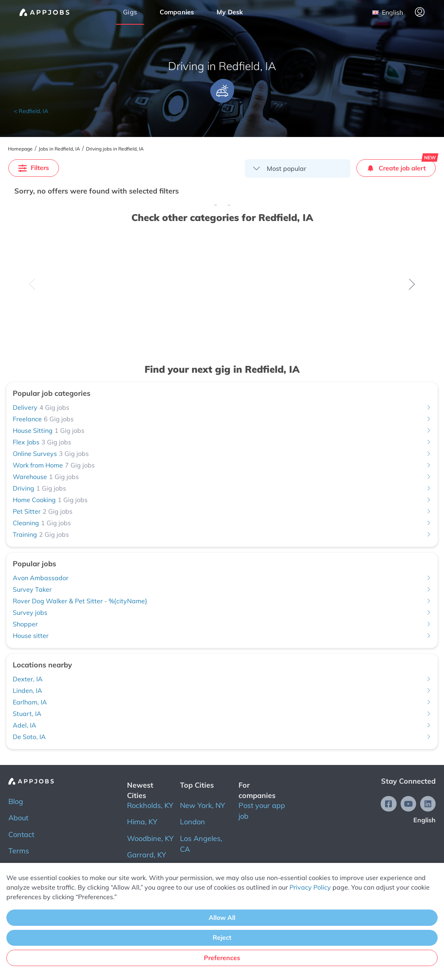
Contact (21, 834)
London (193, 822)
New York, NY (202, 805)
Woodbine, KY (150, 838)
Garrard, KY (147, 855)
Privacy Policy (310, 887)
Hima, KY (142, 822)
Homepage (20, 149)
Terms (19, 851)
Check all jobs (121, 311)
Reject (222, 937)
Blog (16, 801)
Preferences (222, 958)
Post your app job (262, 811)
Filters (34, 168)
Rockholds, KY (150, 805)
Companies (177, 12)
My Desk (230, 12)
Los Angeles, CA (201, 844)
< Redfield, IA (31, 111)
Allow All (222, 917)
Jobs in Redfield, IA (59, 149)
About (18, 818)
